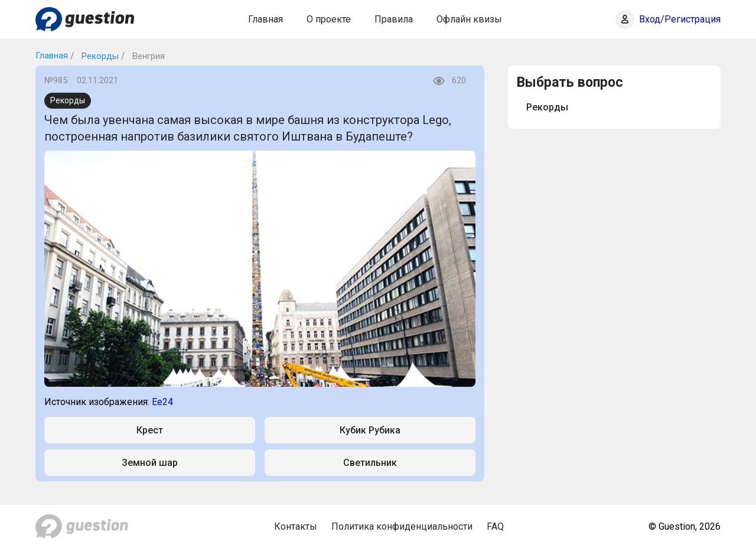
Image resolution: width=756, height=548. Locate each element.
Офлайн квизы (469, 19)
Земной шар (150, 463)
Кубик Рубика (370, 430)
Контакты (296, 526)
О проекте (329, 19)
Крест (150, 430)
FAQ (495, 526)
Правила (394, 19)
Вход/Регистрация (680, 19)
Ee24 (162, 402)
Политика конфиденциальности (402, 526)
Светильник (370, 463)
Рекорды (99, 56)
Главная (265, 19)
